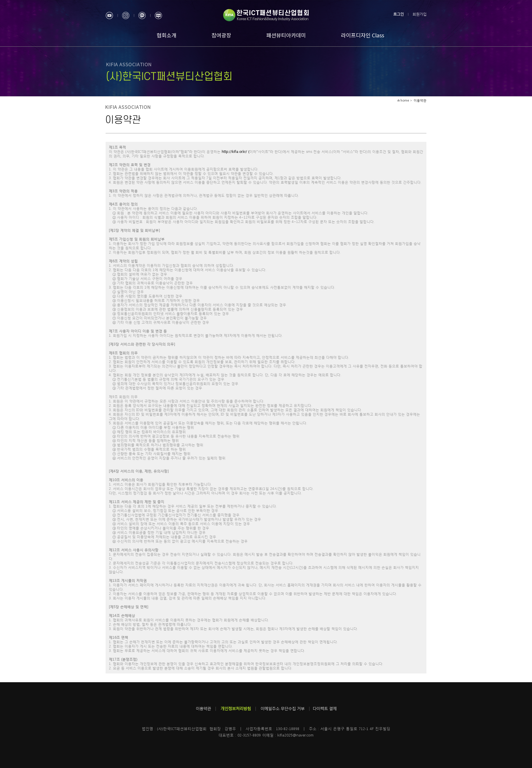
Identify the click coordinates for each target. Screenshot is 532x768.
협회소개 (167, 35)
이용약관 (203, 708)
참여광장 (221, 35)
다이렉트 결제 (325, 708)
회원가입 (419, 14)
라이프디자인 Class (363, 35)
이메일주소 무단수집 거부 (282, 708)
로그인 (398, 14)
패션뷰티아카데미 (286, 35)
